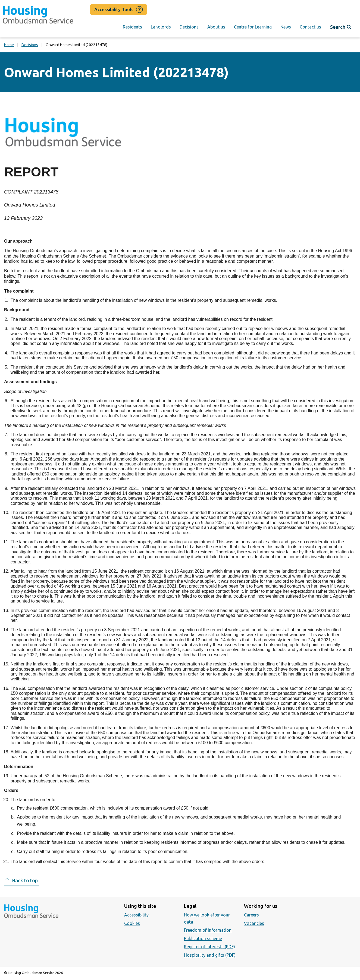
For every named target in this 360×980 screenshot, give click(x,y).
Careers (251, 915)
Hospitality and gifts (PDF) (210, 955)
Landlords (161, 27)
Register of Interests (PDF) (209, 947)
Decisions (189, 27)
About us (216, 27)
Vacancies (254, 923)
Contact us (310, 27)
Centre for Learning (253, 27)
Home (9, 45)
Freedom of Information (208, 930)
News (286, 27)
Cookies (132, 923)
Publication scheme (203, 938)
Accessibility (136, 915)
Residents (132, 27)
